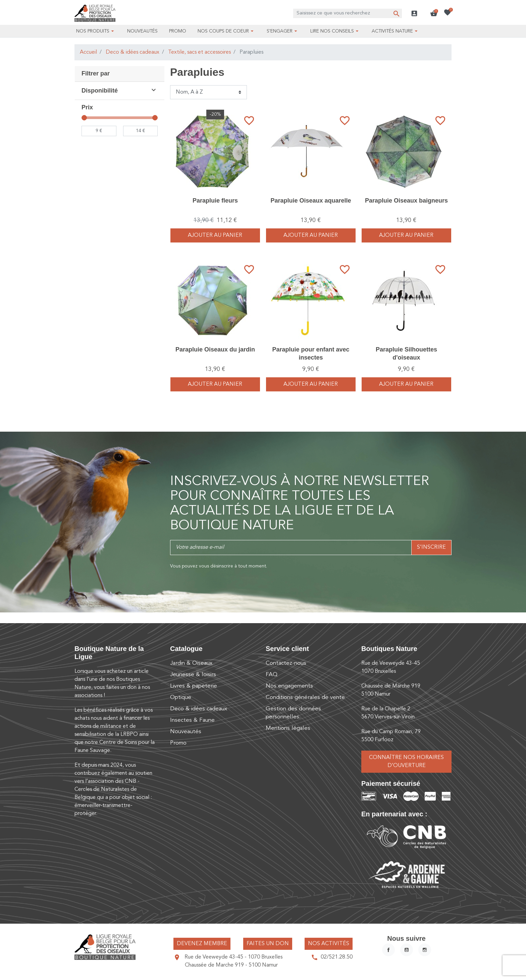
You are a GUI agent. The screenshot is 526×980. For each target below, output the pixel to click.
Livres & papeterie (194, 686)
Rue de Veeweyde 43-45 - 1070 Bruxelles (233, 957)
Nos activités (329, 944)
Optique (181, 697)
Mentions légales (288, 728)
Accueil (88, 52)
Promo (178, 743)
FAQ (272, 675)
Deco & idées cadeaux (133, 52)
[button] (434, 13)
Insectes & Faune (192, 720)
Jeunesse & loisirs (193, 675)
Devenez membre (202, 944)
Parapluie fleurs (215, 201)
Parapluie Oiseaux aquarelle (311, 201)
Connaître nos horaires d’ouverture (406, 762)
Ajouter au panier (215, 235)
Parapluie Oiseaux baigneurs (406, 201)
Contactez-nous (286, 663)
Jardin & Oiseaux (191, 663)
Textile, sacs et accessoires (199, 52)
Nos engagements (289, 686)
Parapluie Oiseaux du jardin (215, 349)
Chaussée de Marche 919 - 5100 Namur (231, 965)
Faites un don (268, 944)
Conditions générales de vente (305, 697)
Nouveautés (186, 732)
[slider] (84, 118)
